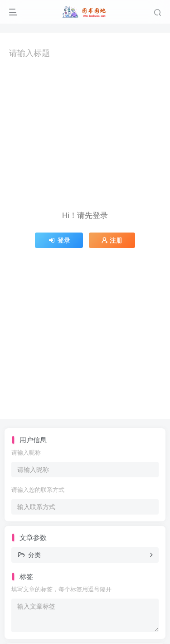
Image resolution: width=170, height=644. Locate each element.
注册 (112, 240)
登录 (59, 240)
